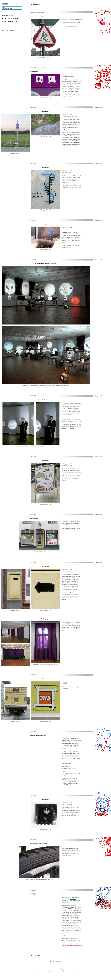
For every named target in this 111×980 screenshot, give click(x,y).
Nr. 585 (78, 95)
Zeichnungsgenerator (46, 969)
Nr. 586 (73, 95)
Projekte (64, 969)
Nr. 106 (69, 96)
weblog (5, 4)
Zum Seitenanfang (56, 961)
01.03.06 (72, 428)
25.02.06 (64, 428)
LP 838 (73, 245)
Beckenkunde (73, 899)
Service (71, 969)
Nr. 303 (64, 96)
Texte (68, 969)
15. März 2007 (36, 955)
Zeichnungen (58, 969)
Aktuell (53, 969)
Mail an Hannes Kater (58, 971)
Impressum (50, 971)
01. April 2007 (36, 4)
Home (39, 969)
